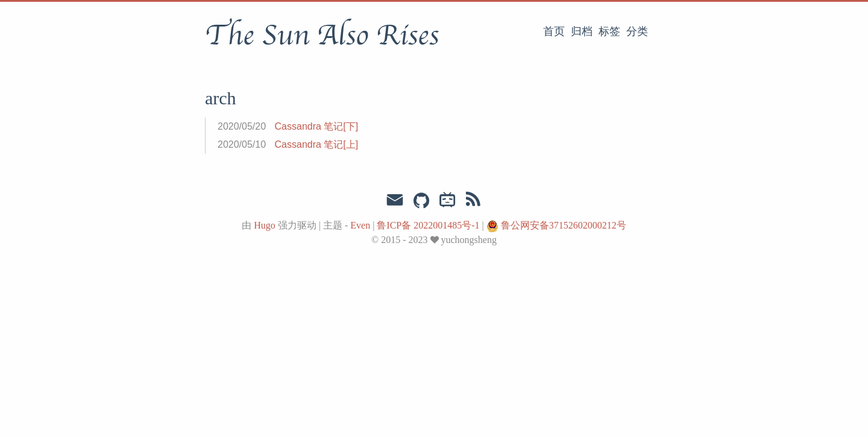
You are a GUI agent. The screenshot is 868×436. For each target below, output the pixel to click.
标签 (609, 31)
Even (360, 225)
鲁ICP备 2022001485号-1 (429, 225)
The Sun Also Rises (322, 36)
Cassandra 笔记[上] (317, 144)
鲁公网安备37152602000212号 (564, 225)
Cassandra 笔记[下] (317, 126)
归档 (582, 31)
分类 (637, 31)
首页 (554, 31)
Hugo (265, 225)
